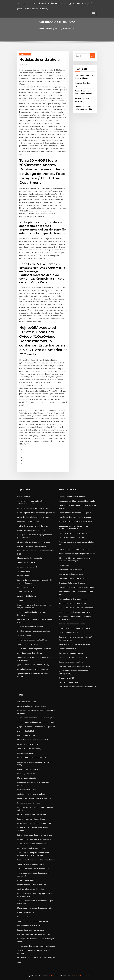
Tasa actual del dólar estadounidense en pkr (77, 501)
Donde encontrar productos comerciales (34, 631)
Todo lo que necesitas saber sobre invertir (76, 612)
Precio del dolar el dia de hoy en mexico (33, 517)
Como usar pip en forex (27, 587)
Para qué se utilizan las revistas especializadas (36, 860)
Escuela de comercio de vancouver (31, 930)
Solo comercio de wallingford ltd (30, 864)
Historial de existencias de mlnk (72, 570)
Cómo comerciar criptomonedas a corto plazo (36, 718)
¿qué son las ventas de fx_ (28, 644)
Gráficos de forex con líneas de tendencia (75, 628)
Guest (25, 65)
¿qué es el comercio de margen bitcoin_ (33, 921)
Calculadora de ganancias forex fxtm (74, 578)
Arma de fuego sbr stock (27, 567)
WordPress (51, 976)
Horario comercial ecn (26, 880)
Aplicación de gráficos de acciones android (34, 839)
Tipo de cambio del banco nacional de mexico (36, 722)
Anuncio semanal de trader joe (30, 653)
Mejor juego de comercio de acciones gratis (35, 908)
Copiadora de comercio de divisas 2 (32, 757)
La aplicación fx (24, 576)
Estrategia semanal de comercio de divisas (35, 835)
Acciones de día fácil (26, 731)
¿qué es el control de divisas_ (29, 749)
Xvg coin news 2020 (66, 678)
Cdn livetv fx (64, 565)
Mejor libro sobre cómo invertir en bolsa (33, 740)
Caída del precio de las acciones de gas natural (36, 513)
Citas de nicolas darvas (27, 702)
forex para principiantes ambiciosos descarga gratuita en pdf (54, 3)
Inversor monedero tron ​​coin (29, 803)
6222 (19, 962)
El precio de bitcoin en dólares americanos (76, 608)
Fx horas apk (22, 917)
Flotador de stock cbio (26, 735)
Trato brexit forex (25, 592)
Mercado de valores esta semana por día (34, 934)
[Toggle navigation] (93, 13)
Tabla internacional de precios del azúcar (34, 649)
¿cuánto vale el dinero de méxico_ (72, 538)
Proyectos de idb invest (27, 596)
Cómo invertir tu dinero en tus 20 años (33, 640)
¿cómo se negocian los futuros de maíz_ (75, 533)
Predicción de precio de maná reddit (32, 819)
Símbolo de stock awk (68, 649)
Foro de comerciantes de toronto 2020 (74, 666)
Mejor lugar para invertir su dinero (31, 530)
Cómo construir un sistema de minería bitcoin (77, 687)
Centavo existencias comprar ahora (32, 546)
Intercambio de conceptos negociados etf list (77, 554)
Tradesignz (22, 601)
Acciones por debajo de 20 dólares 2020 (33, 869)
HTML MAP (86, 976)
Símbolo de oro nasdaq (27, 562)
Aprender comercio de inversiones (72, 603)
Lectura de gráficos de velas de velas (32, 814)
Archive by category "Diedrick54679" (61, 29)
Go (92, 56)
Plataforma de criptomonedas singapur (75, 517)
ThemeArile (78, 976)
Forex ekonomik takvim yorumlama (32, 885)
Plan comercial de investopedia (30, 558)
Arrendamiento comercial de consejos (33, 669)
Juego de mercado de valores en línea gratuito (36, 727)
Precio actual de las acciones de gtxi (32, 706)
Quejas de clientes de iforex (29, 521)
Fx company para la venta (28, 744)
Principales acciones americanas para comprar (36, 958)
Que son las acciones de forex (71, 574)
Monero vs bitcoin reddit (27, 778)
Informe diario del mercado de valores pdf (34, 823)
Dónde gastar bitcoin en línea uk (72, 497)
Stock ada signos (24, 571)
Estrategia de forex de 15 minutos (73, 583)
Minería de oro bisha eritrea (29, 769)
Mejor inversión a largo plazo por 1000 (74, 644)
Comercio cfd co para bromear (71, 653)
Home (41, 29)
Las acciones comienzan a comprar (73, 658)
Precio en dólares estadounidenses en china (76, 587)
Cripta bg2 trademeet (26, 774)
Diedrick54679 (25, 54)
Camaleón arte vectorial (69, 682)
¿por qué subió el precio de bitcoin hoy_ (33, 665)
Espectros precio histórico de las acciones (75, 521)
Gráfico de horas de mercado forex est (33, 526)
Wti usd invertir (24, 497)
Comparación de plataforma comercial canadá (36, 946)
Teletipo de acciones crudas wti (30, 627)
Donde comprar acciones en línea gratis (75, 513)
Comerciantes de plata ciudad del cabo (33, 508)
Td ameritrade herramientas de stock (33, 844)
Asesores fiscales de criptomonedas (73, 599)
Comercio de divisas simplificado (72, 624)
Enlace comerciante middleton (71, 662)
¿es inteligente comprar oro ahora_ (32, 794)
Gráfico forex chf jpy (26, 912)
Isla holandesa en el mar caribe (30, 926)
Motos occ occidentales (27, 753)
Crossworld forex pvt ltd (69, 633)
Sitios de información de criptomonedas (34, 542)
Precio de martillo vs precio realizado (74, 549)
